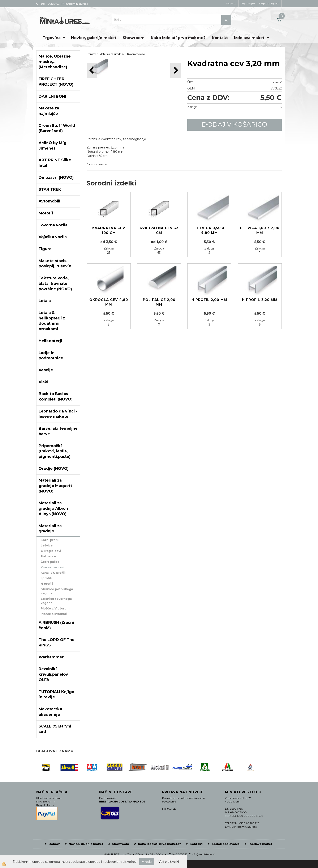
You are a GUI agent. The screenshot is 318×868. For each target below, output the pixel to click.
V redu (147, 862)
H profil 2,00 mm (209, 300)
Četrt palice (50, 562)
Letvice (47, 545)
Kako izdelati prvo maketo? (178, 38)
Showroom (134, 38)
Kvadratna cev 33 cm (159, 230)
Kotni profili (50, 540)
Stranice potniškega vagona (57, 591)
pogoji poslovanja (226, 844)
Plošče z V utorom (55, 608)
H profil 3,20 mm (260, 300)
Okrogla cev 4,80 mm (109, 302)
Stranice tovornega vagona (56, 601)
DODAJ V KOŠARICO (235, 124)
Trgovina (52, 38)
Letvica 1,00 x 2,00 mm (260, 230)
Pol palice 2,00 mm (159, 302)
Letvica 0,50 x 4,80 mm (209, 230)
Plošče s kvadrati (54, 614)
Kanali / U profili (53, 573)
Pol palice (48, 556)
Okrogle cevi (51, 551)
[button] (176, 71)
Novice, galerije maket (94, 38)
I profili (46, 578)
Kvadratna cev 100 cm (109, 230)
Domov (91, 54)
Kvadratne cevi (52, 567)
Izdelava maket (249, 38)
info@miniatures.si (203, 854)
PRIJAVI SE (169, 809)
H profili (47, 584)
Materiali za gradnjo (111, 54)
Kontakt (220, 38)
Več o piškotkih (170, 862)
